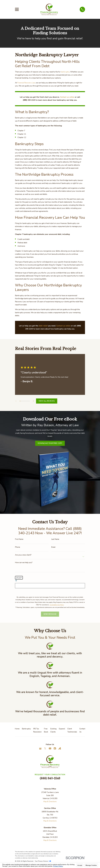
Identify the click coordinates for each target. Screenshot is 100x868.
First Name (19, 539)
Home (17, 729)
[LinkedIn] (55, 748)
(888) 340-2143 (50, 778)
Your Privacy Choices (43, 861)
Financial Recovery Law (26, 83)
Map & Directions (50, 802)
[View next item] (34, 401)
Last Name (55, 539)
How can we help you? (24, 563)
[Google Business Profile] (40, 748)
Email (53, 547)
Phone (18, 547)
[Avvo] (60, 748)
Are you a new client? (23, 555)
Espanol (62, 729)
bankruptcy (65, 72)
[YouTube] (50, 748)
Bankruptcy (26, 729)
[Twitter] (45, 748)
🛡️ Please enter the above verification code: (32, 581)
